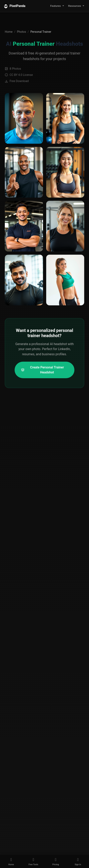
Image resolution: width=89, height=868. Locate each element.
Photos (21, 32)
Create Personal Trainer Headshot (42, 370)
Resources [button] (75, 6)
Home (9, 32)
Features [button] (55, 6)
